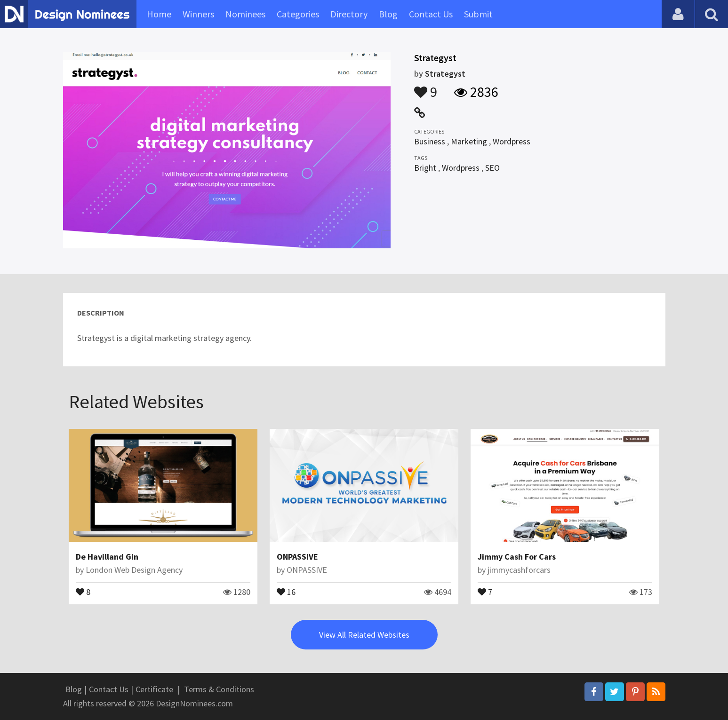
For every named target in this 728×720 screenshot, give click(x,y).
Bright (425, 168)
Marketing (469, 141)
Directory (349, 14)
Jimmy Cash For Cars (517, 557)
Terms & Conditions (219, 689)
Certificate (154, 689)
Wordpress (512, 141)
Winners (198, 14)
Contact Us (431, 14)
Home (159, 14)
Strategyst (445, 74)
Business (430, 141)
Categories (298, 14)
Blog (388, 14)
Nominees (245, 14)
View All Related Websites (364, 635)
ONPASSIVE (297, 557)
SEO (492, 168)
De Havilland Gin (107, 557)
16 (286, 591)
